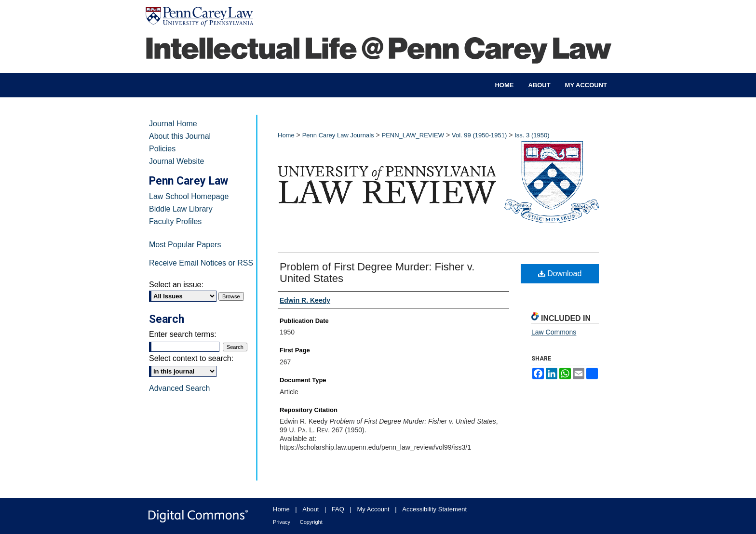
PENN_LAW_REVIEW (413, 135)
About (310, 509)
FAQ (338, 509)
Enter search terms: (183, 334)
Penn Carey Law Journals (338, 135)
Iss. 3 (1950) (532, 135)
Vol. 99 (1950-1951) (479, 135)
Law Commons (554, 332)
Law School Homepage (189, 196)
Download (560, 274)
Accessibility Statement (434, 509)
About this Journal (180, 136)
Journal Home (173, 124)
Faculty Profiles (175, 221)
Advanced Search (179, 388)
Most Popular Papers (185, 245)
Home (286, 135)
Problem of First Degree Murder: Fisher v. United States (377, 273)
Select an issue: (176, 285)
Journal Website (176, 161)
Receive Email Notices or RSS (201, 263)
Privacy (282, 522)
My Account (373, 509)
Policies (162, 149)
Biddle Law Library (181, 209)
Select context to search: (191, 358)
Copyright (311, 522)
